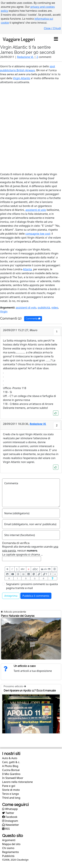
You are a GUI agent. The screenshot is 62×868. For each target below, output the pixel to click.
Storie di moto (11, 790)
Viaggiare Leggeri (19, 39)
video (55, 308)
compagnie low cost (38, 234)
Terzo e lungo (10, 794)
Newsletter (11, 825)
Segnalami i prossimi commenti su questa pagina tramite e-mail (32, 586)
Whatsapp (10, 809)
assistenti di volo (36, 210)
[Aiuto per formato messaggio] (52, 578)
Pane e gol (9, 786)
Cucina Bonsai (11, 770)
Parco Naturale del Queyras (18, 616)
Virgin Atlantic (22, 78)
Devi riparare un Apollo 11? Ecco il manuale (30, 691)
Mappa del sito (11, 844)
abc (23, 569)
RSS (6, 829)
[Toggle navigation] (56, 39)
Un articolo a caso (25, 666)
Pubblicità (8, 856)
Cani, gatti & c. (11, 762)
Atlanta (27, 269)
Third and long (11, 798)
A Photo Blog (10, 766)
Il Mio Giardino (11, 774)
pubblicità (44, 308)
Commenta (33, 319)
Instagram (10, 821)
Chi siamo (8, 848)
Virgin (4, 311)
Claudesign (23, 860)
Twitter (8, 813)
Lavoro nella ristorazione (17, 782)
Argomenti (9, 840)
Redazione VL (25, 57)
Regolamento (10, 852)
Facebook (10, 817)
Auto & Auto (10, 758)
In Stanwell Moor (13, 778)
